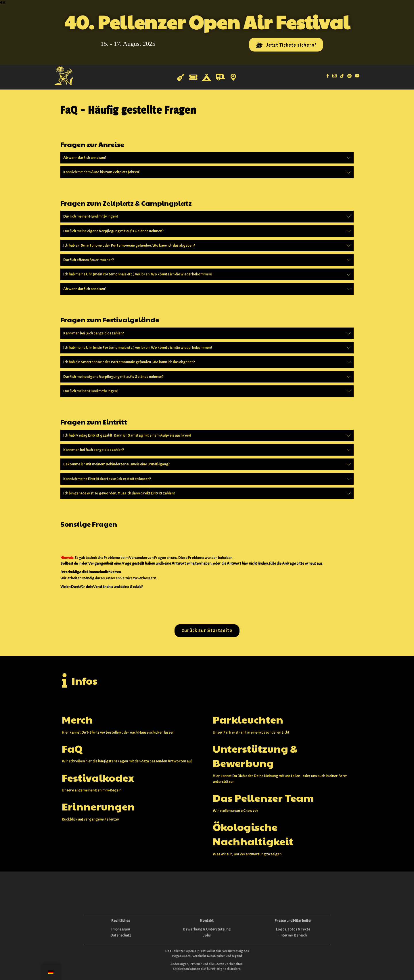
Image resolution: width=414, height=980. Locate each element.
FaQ (72, 748)
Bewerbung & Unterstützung (207, 929)
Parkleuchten (248, 719)
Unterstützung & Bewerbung (255, 756)
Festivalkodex (98, 777)
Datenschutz (121, 935)
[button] (286, 45)
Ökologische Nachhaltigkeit (253, 834)
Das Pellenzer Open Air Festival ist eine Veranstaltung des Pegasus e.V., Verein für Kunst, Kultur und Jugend (207, 953)
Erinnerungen (98, 806)
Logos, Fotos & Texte (293, 929)
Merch (77, 719)
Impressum (121, 929)
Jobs (207, 935)
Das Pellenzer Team (263, 798)
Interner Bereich (293, 935)
